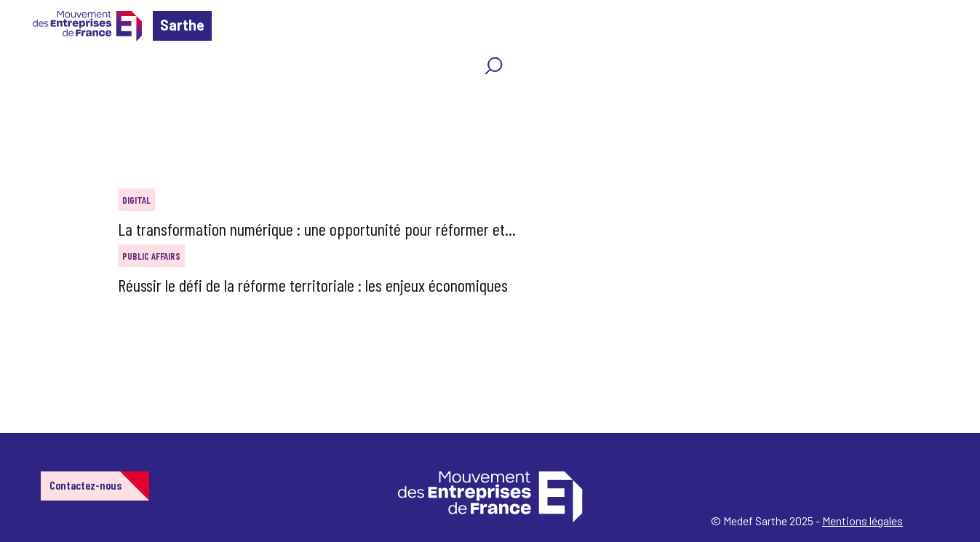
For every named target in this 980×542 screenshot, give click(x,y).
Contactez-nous (85, 485)
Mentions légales (863, 521)
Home (32, 98)
